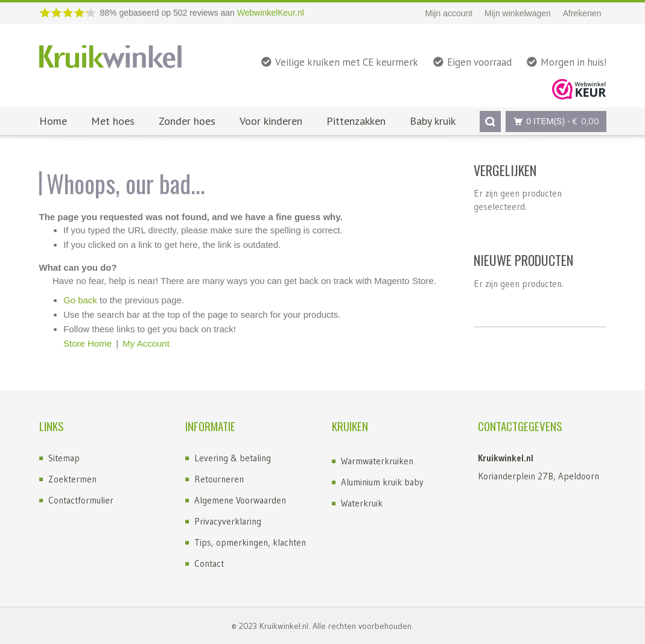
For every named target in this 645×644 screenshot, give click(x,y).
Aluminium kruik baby (382, 482)
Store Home (87, 343)
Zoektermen (72, 479)
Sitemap (64, 458)
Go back (80, 300)
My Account (146, 343)
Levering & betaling (233, 458)
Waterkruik (362, 503)
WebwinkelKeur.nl (271, 13)
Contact (209, 563)
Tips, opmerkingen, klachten (250, 542)
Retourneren (219, 479)
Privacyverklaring (228, 521)
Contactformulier (81, 500)
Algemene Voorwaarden (240, 500)
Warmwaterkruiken (377, 461)
